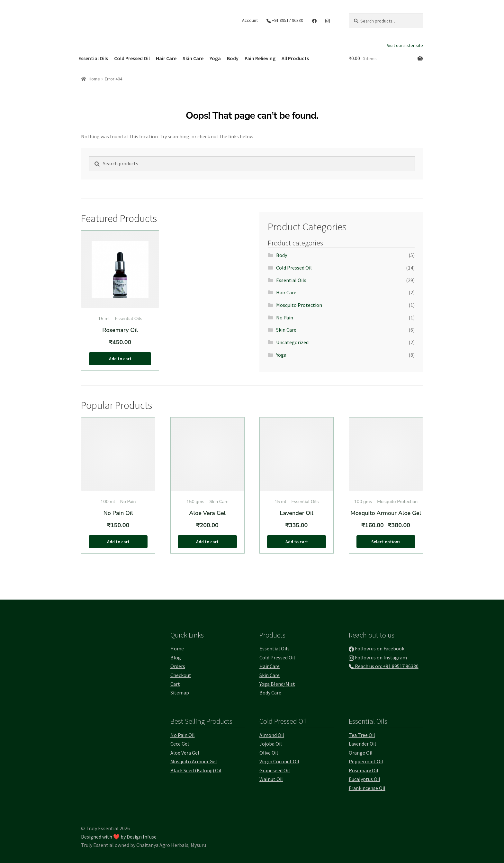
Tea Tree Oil (362, 735)
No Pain (285, 317)
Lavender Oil (362, 744)
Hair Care (166, 58)
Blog (176, 657)
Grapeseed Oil (275, 770)
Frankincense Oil (367, 788)
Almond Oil (272, 735)
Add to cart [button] (120, 359)
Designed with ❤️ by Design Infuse (119, 837)
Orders (178, 666)
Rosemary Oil (364, 770)
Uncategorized (292, 342)
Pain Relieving (260, 58)
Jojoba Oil (271, 744)
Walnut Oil (271, 779)
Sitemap (180, 693)
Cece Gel (180, 744)
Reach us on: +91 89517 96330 (384, 666)
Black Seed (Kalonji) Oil (196, 770)
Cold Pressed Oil (132, 58)
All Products (295, 58)
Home (94, 79)
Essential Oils (93, 58)
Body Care (270, 693)
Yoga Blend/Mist (277, 684)
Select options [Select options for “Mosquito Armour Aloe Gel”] (386, 542)
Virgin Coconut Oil (279, 761)
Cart (175, 684)
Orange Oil (361, 753)
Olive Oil (269, 753)
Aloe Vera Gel (185, 753)
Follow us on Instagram (378, 657)
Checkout (181, 675)
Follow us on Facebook (377, 648)
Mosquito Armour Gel (194, 761)
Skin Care (193, 58)
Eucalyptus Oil (364, 779)
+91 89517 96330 (285, 20)
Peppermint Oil (366, 761)
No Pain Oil (183, 735)
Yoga (215, 58)
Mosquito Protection (299, 305)
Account (250, 20)
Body (233, 58)
